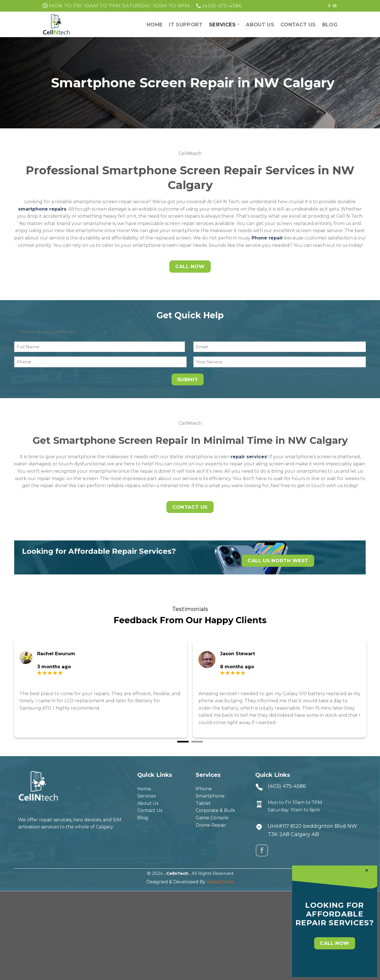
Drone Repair (211, 825)
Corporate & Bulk (215, 810)
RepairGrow (220, 882)
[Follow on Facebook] (329, 6)
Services (224, 25)
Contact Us (298, 25)
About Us (260, 25)
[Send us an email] (335, 6)
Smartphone (210, 796)
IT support (186, 25)
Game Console (212, 818)
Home (155, 25)
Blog (330, 25)
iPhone (204, 789)
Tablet (203, 803)
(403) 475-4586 (287, 786)
